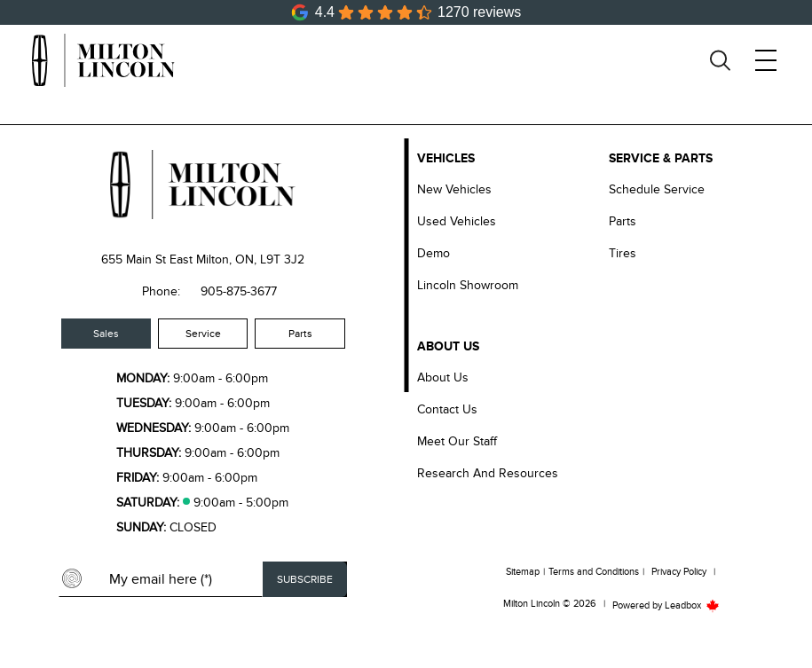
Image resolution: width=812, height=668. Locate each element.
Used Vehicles (457, 221)
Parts (300, 334)
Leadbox (692, 605)
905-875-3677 (239, 291)
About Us (443, 377)
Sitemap (523, 572)
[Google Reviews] (406, 12)
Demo (434, 253)
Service (203, 334)
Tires (623, 253)
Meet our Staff (457, 441)
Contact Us (447, 409)
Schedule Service (657, 189)
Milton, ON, (226, 259)
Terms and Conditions (594, 572)
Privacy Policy (679, 572)
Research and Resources (488, 473)
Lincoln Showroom (468, 285)
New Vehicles (454, 189)
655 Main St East (147, 259)
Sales (106, 334)
